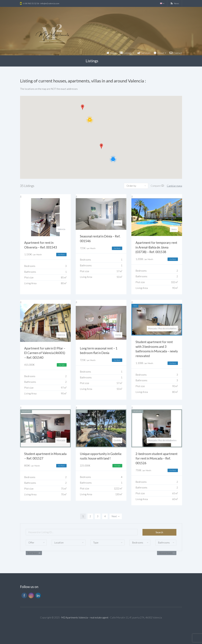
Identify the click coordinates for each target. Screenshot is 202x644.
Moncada (152, 328)
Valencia (61, 229)
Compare (156, 186)
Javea (174, 229)
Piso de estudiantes (167, 328)
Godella (117, 440)
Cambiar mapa (174, 186)
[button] (83, 107)
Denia (118, 223)
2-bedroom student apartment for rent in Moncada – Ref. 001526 (157, 458)
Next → (116, 516)
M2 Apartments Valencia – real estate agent (85, 617)
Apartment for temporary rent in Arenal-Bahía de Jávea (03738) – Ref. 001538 (156, 247)
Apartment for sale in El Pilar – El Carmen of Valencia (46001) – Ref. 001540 (45, 353)
